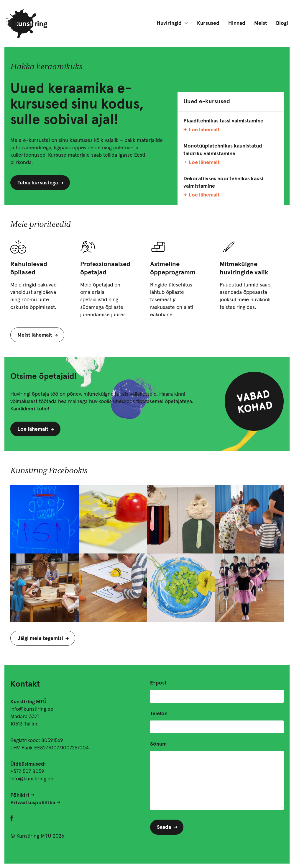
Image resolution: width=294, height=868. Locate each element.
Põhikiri (20, 795)
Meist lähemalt (35, 335)
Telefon (159, 714)
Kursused (208, 23)
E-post (158, 683)
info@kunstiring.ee (32, 709)
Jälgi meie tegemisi (40, 638)
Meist (261, 23)
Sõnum (158, 744)
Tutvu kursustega (38, 183)
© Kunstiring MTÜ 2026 (37, 836)
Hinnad (237, 23)
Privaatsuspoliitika (33, 803)
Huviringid (169, 23)
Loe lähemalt (204, 130)
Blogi (282, 23)
